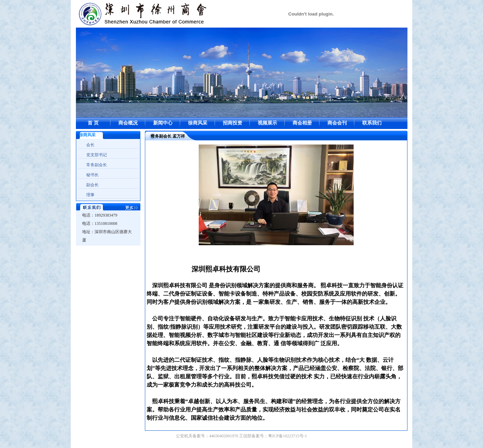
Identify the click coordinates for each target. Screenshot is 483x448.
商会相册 (302, 123)
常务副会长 (97, 165)
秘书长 (92, 175)
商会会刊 (337, 123)
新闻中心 (163, 123)
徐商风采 (198, 123)
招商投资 (233, 123)
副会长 (92, 185)
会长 (90, 145)
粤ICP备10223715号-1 (288, 436)
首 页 (93, 123)
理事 (90, 195)
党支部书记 (97, 155)
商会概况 (128, 123)
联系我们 (372, 123)
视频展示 (267, 123)
